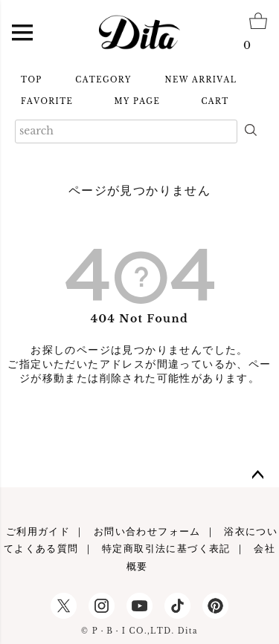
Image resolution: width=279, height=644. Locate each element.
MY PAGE (137, 101)
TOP (32, 80)
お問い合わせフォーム (147, 531)
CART (215, 101)
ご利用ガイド (38, 531)
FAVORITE (47, 101)
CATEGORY (103, 80)
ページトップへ (258, 475)
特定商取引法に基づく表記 (166, 549)
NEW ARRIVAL (201, 80)
